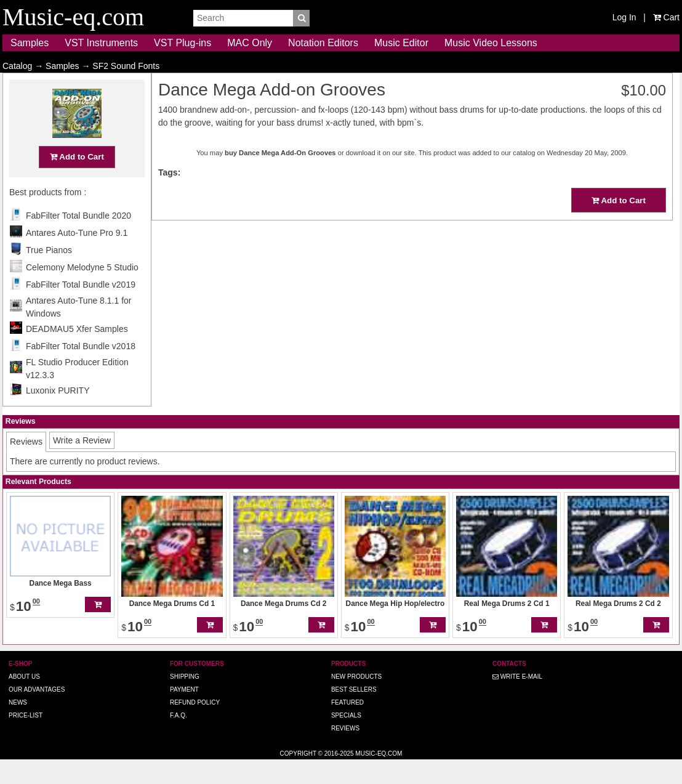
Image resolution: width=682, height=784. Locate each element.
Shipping (185, 701)
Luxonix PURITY (58, 414)
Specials (346, 739)
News (18, 726)
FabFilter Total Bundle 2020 (78, 240)
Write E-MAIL (517, 701)
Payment (184, 713)
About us (24, 701)
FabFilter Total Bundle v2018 (81, 370)
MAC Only (250, 43)
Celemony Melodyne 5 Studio (82, 291)
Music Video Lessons (491, 43)
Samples (30, 43)
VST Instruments (101, 43)
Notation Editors (323, 43)
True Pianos (49, 274)
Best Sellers (354, 713)
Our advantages (37, 713)
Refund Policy (195, 726)
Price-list (26, 739)
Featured (347, 726)
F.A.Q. (179, 739)
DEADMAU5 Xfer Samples (77, 353)
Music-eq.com (379, 778)
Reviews (345, 752)
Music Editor (401, 43)
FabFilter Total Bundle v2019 (81, 309)
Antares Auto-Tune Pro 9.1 (77, 257)
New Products (356, 701)
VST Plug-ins (183, 43)
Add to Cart (77, 181)
